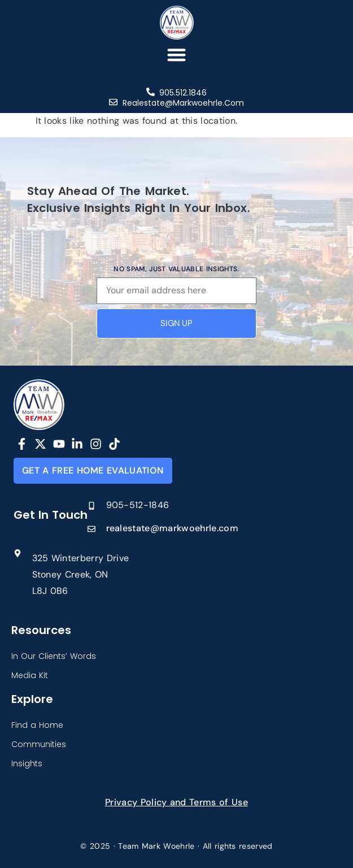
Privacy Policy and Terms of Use (176, 802)
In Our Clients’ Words (54, 656)
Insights (27, 763)
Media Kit (30, 675)
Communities (39, 744)
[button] (176, 55)
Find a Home (37, 725)
